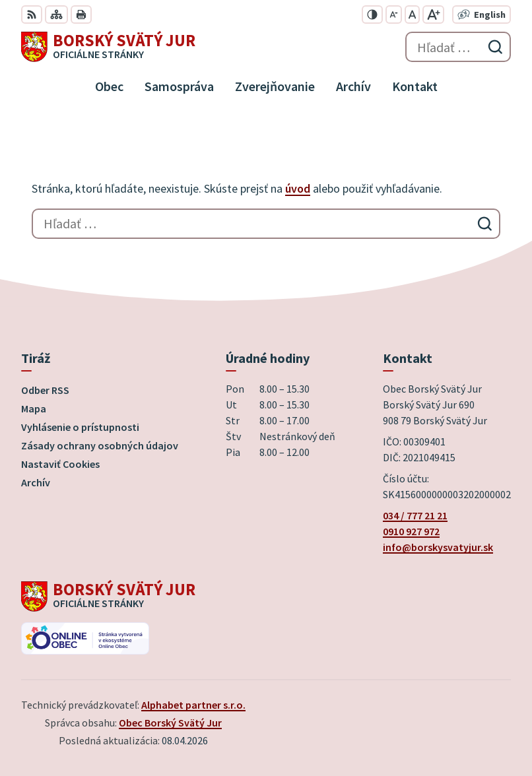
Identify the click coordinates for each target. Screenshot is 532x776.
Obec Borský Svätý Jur (170, 723)
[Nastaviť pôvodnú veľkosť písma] (412, 15)
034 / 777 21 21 (415, 515)
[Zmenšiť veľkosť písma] (394, 15)
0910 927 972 (411, 531)
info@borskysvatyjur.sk (438, 547)
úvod (298, 188)
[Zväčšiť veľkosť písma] (433, 15)
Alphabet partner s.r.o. (193, 705)
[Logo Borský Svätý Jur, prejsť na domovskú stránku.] (108, 47)
